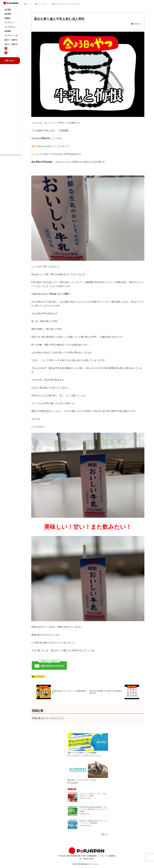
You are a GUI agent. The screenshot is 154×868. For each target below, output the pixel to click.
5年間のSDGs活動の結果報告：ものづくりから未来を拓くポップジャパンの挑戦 (94, 809)
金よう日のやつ (38, 677)
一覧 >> (104, 834)
